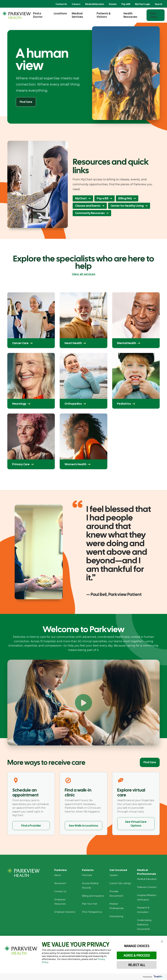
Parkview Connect (147, 888)
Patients (88, 870)
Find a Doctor (38, 15)
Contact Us (61, 4)
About (58, 876)
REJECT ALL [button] (137, 965)
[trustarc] (158, 977)
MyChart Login (142, 4)
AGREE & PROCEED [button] (137, 955)
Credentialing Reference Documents (144, 926)
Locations (60, 13)
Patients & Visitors (104, 15)
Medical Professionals (147, 872)
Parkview (61, 870)
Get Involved (119, 870)
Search (158, 4)
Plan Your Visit (90, 905)
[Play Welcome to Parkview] (83, 703)
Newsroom (60, 884)
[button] (162, 942)
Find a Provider (31, 826)
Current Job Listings (120, 884)
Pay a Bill (126, 4)
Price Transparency (92, 913)
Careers (76, 4)
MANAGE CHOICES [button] (137, 946)
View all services (84, 274)
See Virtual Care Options (136, 824)
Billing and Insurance (93, 897)
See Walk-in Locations (83, 826)
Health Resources (130, 15)
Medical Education (95, 4)
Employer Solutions (65, 913)
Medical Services (77, 15)
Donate (113, 4)
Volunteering (116, 917)
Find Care (153, 15)
